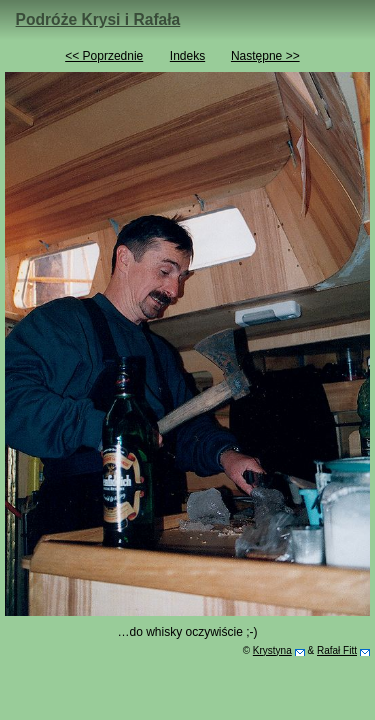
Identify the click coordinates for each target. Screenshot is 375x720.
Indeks (187, 56)
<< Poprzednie (104, 56)
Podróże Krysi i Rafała (98, 19)
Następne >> (265, 56)
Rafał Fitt (337, 650)
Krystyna (272, 650)
